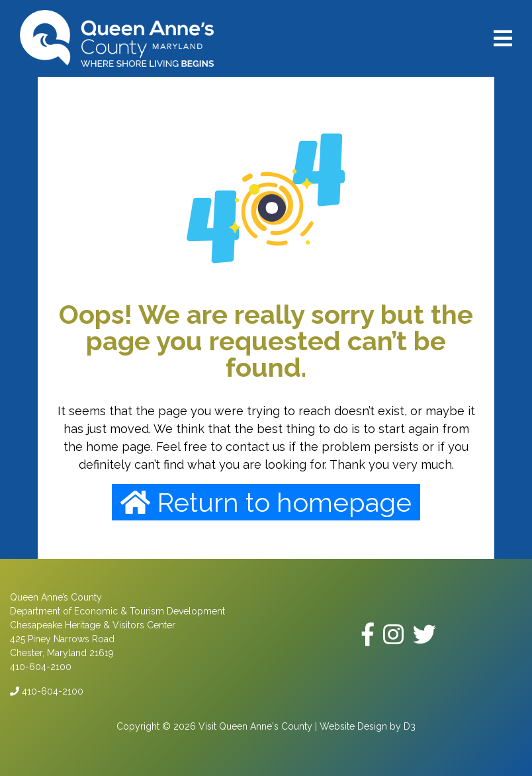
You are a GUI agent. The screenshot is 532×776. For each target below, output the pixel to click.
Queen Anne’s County (56, 597)
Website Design (353, 726)
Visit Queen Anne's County (255, 726)
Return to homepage (266, 502)
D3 (410, 726)
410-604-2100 (47, 691)
